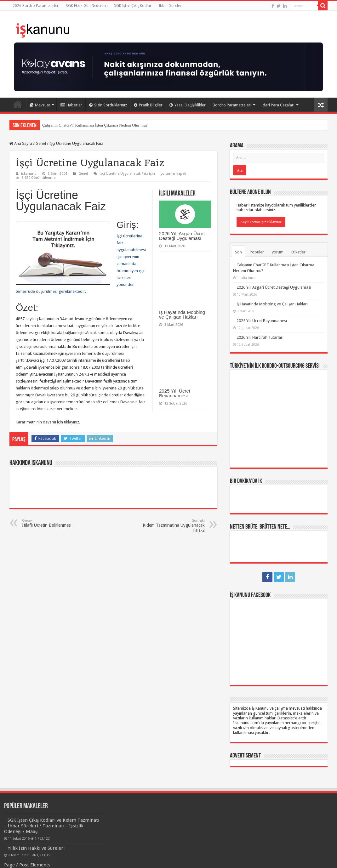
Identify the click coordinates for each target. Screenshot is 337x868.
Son (238, 252)
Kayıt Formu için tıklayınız (261, 222)
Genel (41, 143)
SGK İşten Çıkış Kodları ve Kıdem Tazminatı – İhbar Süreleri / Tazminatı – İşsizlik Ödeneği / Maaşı (52, 826)
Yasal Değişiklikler (188, 105)
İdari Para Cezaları (278, 105)
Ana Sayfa (18, 104)
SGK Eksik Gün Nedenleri (87, 6)
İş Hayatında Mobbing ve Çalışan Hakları (182, 315)
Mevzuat (40, 105)
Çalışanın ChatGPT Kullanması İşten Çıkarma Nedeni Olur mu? (95, 125)
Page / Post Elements (27, 865)
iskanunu (29, 174)
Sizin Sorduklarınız (108, 105)
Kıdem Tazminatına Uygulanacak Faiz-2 (172, 526)
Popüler (257, 252)
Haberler (71, 105)
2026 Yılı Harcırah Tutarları (260, 337)
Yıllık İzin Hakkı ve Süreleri (36, 848)
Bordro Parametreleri (232, 105)
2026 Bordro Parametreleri (36, 6)
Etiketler (298, 252)
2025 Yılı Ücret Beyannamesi (175, 393)
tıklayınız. (72, 422)
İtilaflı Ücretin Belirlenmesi (54, 523)
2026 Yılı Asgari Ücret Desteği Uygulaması (182, 236)
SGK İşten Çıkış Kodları (133, 6)
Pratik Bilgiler (148, 105)
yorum (278, 252)
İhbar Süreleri (171, 6)
